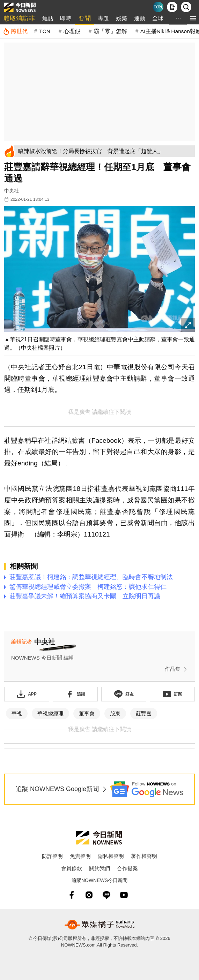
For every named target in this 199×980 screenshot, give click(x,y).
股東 (115, 713)
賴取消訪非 (19, 18)
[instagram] (89, 895)
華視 (17, 713)
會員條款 (72, 868)
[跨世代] (15, 31)
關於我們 (99, 868)
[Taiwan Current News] (158, 7)
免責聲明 (80, 856)
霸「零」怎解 (110, 31)
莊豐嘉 (144, 713)
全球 (158, 18)
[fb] (72, 895)
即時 (66, 18)
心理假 (72, 31)
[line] (106, 895)
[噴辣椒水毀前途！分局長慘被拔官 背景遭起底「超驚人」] (105, 151)
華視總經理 (50, 713)
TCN (45, 31)
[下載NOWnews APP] (172, 7)
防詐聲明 (52, 856)
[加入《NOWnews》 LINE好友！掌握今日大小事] (124, 694)
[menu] (193, 18)
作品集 (177, 669)
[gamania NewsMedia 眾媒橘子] (99, 925)
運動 (140, 18)
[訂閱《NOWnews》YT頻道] (172, 694)
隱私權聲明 (111, 856)
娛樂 (121, 18)
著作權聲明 (144, 856)
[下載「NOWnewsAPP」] (27, 694)
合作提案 (127, 868)
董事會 (87, 713)
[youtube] (124, 895)
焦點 (47, 18)
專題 (103, 18)
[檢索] (186, 7)
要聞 (84, 18)
